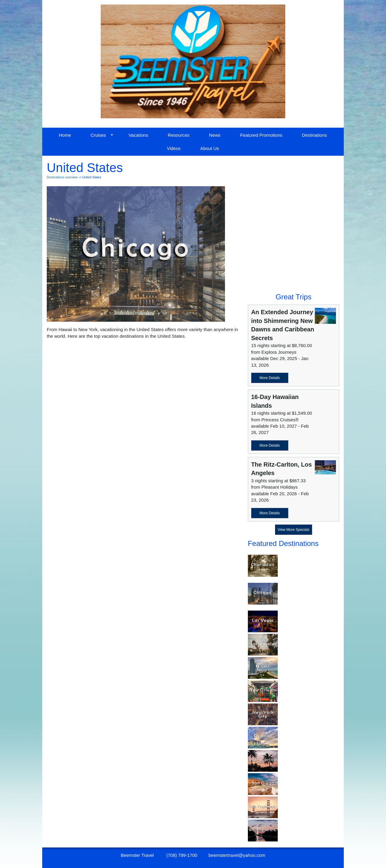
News (215, 135)
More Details (269, 378)
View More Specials (294, 530)
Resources (179, 135)
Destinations (314, 135)
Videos (174, 148)
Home (65, 135)
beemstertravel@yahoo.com (237, 855)
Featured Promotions (261, 135)
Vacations (138, 135)
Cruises (98, 135)
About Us (210, 148)
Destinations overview (62, 177)
